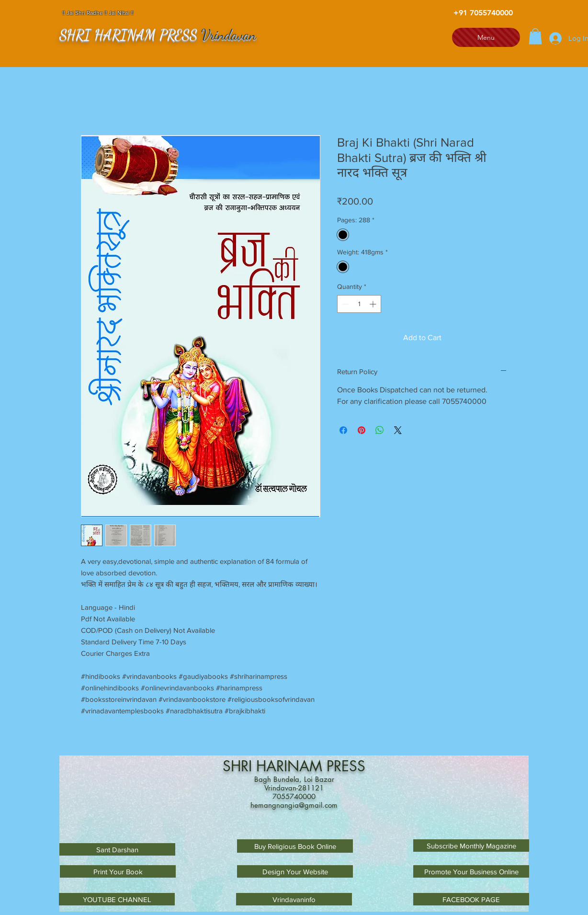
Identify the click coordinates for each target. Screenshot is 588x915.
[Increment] (374, 304)
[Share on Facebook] (343, 430)
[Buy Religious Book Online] (295, 846)
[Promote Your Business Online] (471, 871)
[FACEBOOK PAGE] (471, 899)
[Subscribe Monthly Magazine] (471, 846)
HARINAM (291, 766)
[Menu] (486, 37)
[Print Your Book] (118, 871)
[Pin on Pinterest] (362, 430)
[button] (535, 36)
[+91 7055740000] (483, 13)
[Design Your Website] (295, 871)
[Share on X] (398, 430)
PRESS (346, 766)
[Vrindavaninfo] (294, 899)
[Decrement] (345, 304)
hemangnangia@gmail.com (294, 805)
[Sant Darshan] (117, 849)
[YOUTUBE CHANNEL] (117, 899)
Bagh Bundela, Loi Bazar (294, 779)
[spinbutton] (359, 304)
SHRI (239, 766)
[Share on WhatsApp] (380, 430)
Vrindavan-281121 (294, 788)
